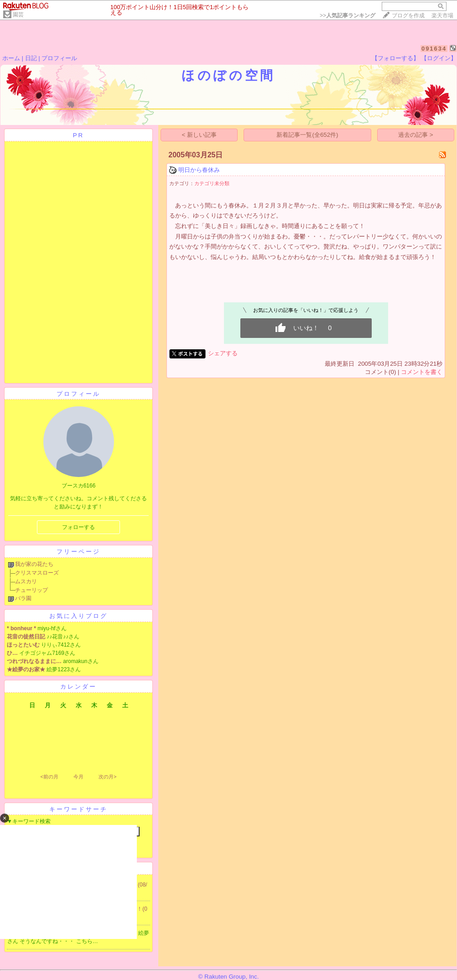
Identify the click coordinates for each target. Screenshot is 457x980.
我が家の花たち (34, 564)
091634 (434, 49)
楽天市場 (442, 16)
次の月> (107, 777)
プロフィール (59, 58)
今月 (78, 777)
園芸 (18, 15)
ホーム (11, 58)
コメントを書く (422, 372)
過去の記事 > (416, 135)
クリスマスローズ (37, 573)
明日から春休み (199, 170)
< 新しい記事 (200, 135)
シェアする (223, 353)
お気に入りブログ (78, 616)
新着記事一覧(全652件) (307, 135)
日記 (31, 58)
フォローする (78, 527)
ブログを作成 (408, 16)
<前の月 (49, 777)
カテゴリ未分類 (212, 183)
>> (348, 16)
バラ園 (23, 598)
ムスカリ (26, 581)
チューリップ (31, 590)
